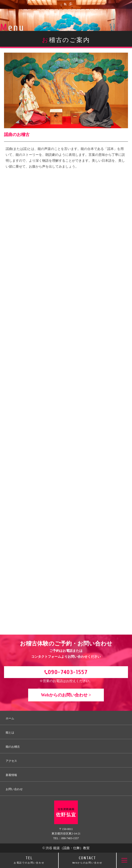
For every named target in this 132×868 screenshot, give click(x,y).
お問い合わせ (14, 789)
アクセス (11, 761)
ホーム (10, 718)
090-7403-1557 (68, 672)
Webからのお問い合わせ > (66, 695)
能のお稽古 (13, 747)
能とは (10, 733)
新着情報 (11, 775)
